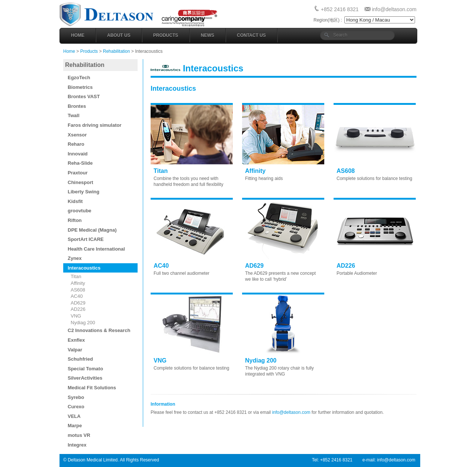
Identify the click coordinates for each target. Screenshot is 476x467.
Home (78, 35)
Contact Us (251, 35)
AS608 (78, 290)
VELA (74, 416)
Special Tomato (85, 369)
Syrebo (76, 397)
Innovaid (78, 154)
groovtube (80, 211)
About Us (119, 35)
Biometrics (80, 87)
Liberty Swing (83, 192)
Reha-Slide (80, 163)
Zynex (75, 258)
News (208, 35)
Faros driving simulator (94, 125)
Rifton (75, 220)
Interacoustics (84, 268)
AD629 (78, 303)
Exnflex (76, 340)
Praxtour (78, 173)
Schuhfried (80, 359)
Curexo (76, 407)
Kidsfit (75, 201)
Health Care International (96, 249)
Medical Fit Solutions (92, 388)
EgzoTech (79, 78)
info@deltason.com (394, 9)
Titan (76, 276)
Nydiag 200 (83, 323)
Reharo (76, 144)
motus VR (79, 435)
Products (166, 35)
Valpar (75, 350)
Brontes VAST (84, 96)
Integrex (77, 445)
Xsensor (77, 135)
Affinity (78, 283)
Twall (74, 115)
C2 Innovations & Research (99, 330)
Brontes (77, 106)
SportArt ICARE (86, 239)
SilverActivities (85, 378)
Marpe (75, 426)
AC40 (77, 296)
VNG (76, 316)
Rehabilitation (117, 51)
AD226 (78, 309)
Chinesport (81, 182)
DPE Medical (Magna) (92, 230)
